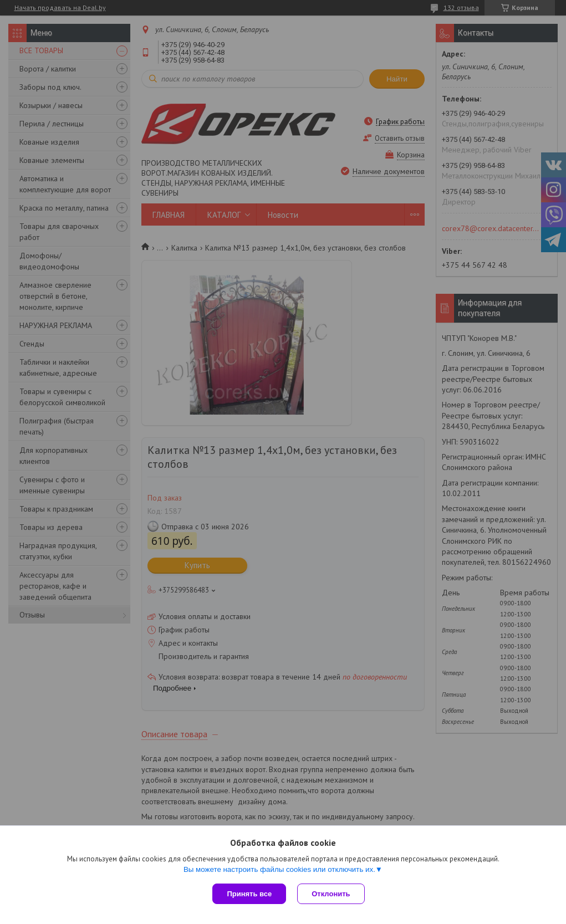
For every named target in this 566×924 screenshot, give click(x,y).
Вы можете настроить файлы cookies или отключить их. (279, 869)
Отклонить (331, 894)
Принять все (249, 894)
